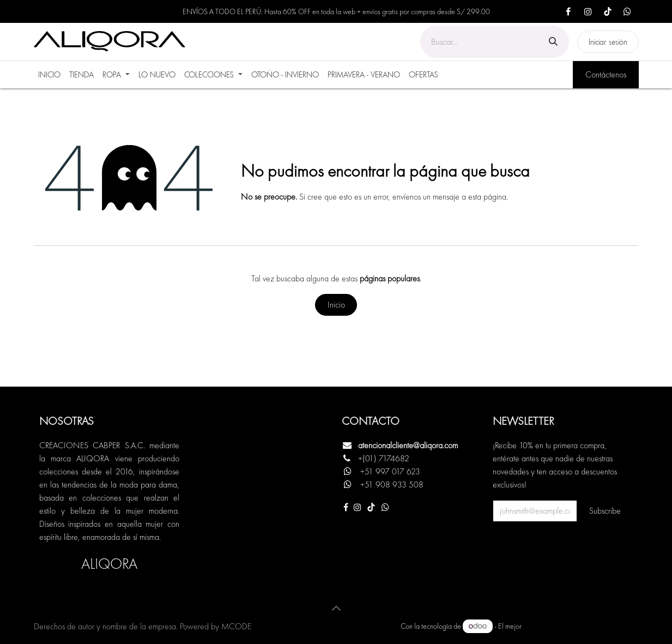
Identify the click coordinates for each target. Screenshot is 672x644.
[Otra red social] (385, 507)
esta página (487, 197)
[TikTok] (608, 11)
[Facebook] (568, 11)
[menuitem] (49, 75)
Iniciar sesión (608, 42)
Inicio (336, 305)
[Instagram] (588, 11)
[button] (336, 608)
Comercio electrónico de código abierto (581, 626)
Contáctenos (606, 74)
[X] (627, 11)
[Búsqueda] (553, 42)
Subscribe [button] (605, 511)
